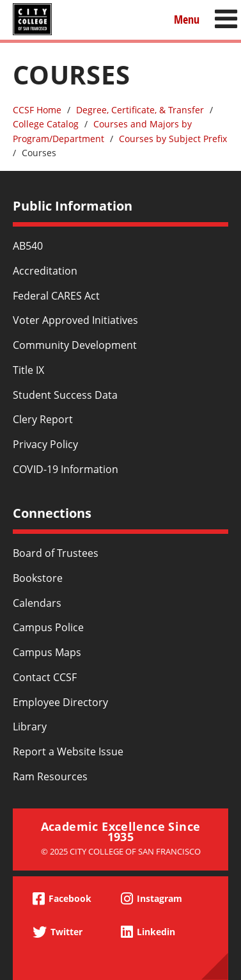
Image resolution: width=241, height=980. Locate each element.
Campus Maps (47, 652)
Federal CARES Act (56, 296)
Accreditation (45, 271)
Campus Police (48, 627)
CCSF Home (37, 110)
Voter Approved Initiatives (75, 320)
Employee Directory (60, 702)
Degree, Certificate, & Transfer (140, 110)
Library (30, 727)
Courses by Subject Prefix (173, 139)
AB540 (28, 246)
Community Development (75, 345)
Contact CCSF (45, 677)
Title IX (28, 370)
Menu (187, 19)
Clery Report (43, 419)
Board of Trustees (56, 553)
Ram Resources (50, 776)
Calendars (37, 603)
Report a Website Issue (68, 751)
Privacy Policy (45, 444)
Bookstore (38, 578)
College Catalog (46, 124)
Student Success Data (65, 395)
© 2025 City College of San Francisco (121, 851)
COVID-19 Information (66, 469)
